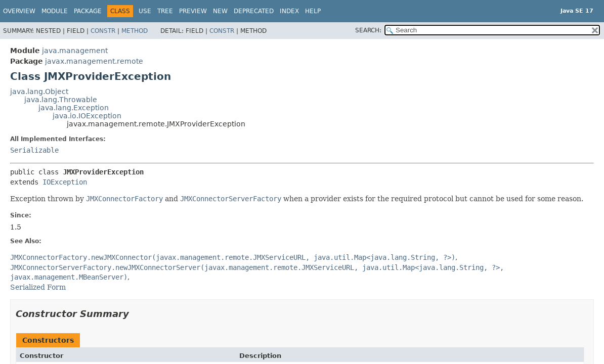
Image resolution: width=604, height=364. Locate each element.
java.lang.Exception (74, 108)
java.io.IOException (87, 116)
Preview (193, 11)
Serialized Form (38, 287)
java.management (75, 51)
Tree (165, 11)
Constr (103, 31)
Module (55, 11)
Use (145, 11)
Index (289, 11)
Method (135, 31)
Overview (19, 11)
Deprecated (254, 11)
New (220, 11)
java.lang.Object (39, 92)
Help (313, 11)
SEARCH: (368, 30)
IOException (65, 182)
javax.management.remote (94, 61)
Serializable (34, 150)
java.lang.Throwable (61, 100)
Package (88, 11)
